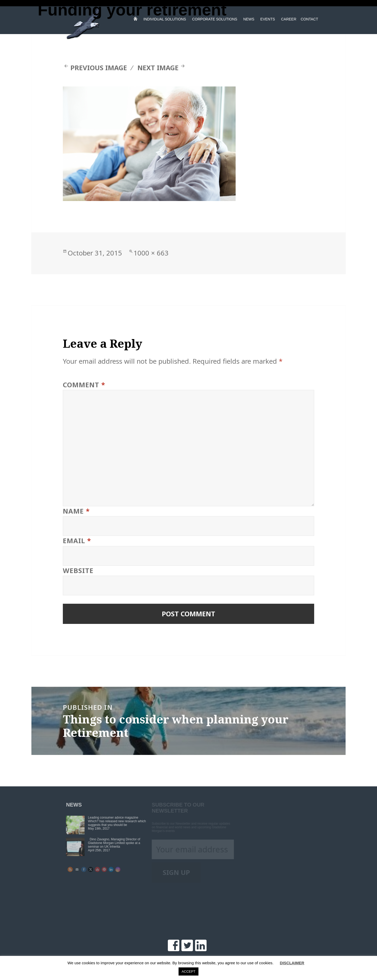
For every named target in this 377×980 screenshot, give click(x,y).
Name (76, 511)
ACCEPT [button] (189, 971)
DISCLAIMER (292, 963)
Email (77, 541)
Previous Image (99, 68)
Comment (84, 385)
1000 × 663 (151, 253)
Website (78, 571)
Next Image (158, 68)
